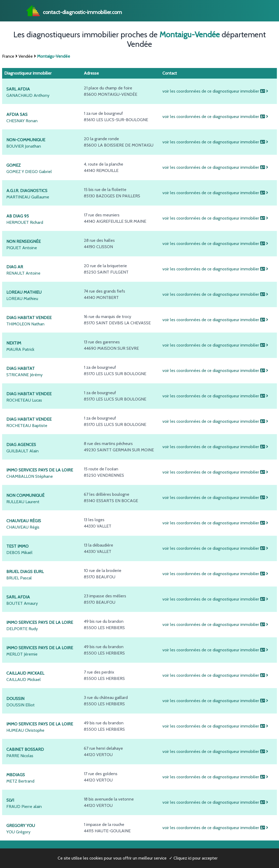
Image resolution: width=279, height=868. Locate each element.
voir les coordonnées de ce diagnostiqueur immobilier (215, 91)
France (8, 56)
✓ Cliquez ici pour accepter (193, 858)
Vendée (26, 56)
